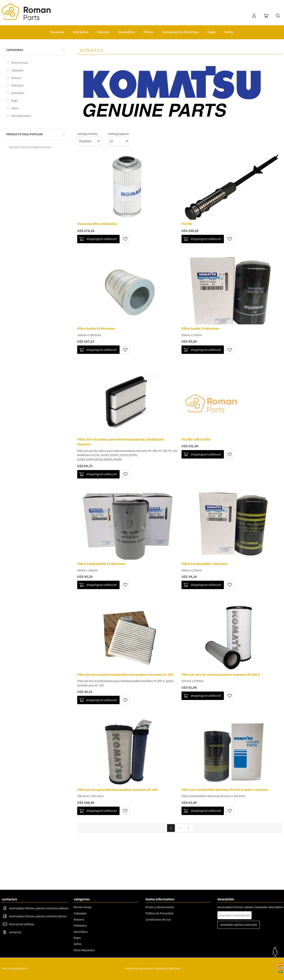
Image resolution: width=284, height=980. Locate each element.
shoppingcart (266, 16)
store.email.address (22, 924)
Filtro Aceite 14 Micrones (96, 328)
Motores (16, 78)
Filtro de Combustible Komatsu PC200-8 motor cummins (225, 790)
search (278, 16)
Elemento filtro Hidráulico (97, 224)
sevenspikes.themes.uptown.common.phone (38, 916)
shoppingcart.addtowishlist (125, 239)
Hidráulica (17, 85)
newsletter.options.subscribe (239, 925)
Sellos (15, 108)
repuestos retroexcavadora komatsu (30, 147)
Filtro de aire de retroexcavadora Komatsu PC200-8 (221, 675)
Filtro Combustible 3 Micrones (205, 564)
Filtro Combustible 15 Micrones (101, 564)
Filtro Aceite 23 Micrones (200, 328)
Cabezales (17, 70)
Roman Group (20, 63)
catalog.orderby (87, 134)
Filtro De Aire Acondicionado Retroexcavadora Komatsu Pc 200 (125, 675)
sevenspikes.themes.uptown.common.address (39, 908)
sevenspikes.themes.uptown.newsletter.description (250, 907)
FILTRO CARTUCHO (196, 439)
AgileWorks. (175, 968)
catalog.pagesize (118, 134)
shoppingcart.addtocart (102, 239)
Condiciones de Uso (158, 919)
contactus (15, 932)
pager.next (189, 828)
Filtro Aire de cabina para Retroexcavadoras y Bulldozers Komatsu (121, 442)
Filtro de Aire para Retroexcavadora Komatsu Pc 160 (117, 790)
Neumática (18, 93)
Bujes (15, 101)
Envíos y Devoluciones (160, 907)
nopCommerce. (146, 968)
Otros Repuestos (21, 116)
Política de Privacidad (159, 913)
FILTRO (187, 224)
